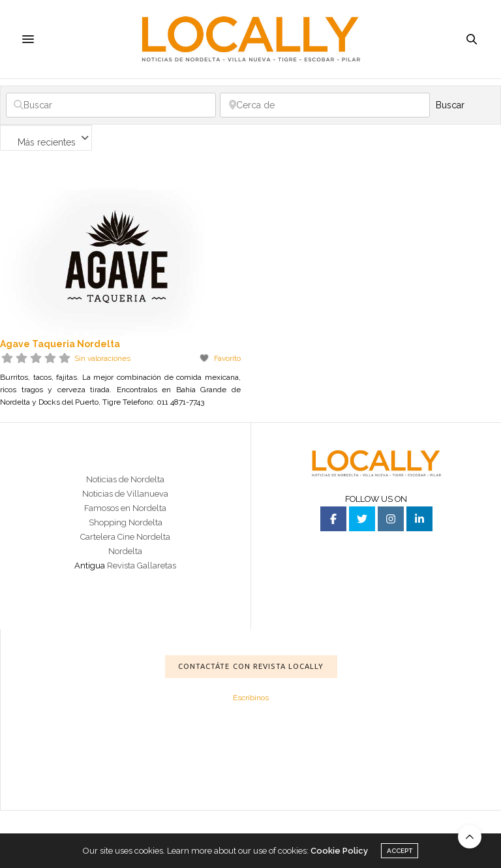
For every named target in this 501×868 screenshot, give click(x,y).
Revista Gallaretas (142, 566)
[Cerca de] (325, 105)
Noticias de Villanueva (125, 494)
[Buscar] (111, 105)
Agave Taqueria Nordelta (60, 344)
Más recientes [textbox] (47, 142)
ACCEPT (400, 851)
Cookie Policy (339, 851)
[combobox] (46, 138)
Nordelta (125, 551)
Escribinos (251, 698)
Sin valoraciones (102, 358)
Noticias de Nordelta (125, 479)
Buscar (464, 105)
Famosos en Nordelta (125, 508)
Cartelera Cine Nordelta (125, 537)
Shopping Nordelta (126, 522)
